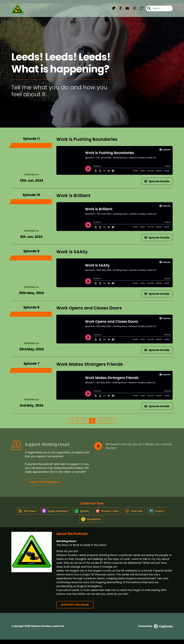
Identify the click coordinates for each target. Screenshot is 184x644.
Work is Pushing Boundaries (87, 139)
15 (86, 421)
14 (80, 421)
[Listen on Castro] (159, 513)
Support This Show (75, 609)
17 (98, 421)
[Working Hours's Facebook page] (119, 9)
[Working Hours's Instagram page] (133, 9)
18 (104, 421)
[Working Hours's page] (140, 9)
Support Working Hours (44, 482)
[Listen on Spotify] (81, 513)
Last (112, 421)
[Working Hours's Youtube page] (126, 9)
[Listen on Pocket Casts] (108, 513)
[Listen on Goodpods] (91, 523)
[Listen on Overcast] (136, 513)
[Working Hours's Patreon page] (114, 9)
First (73, 421)
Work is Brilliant (73, 196)
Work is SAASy (72, 252)
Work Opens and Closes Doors (89, 308)
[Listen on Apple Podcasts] (53, 513)
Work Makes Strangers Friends (90, 364)
